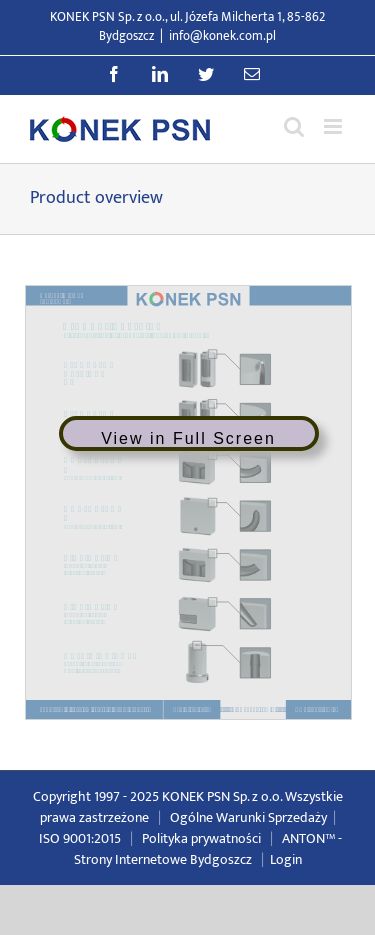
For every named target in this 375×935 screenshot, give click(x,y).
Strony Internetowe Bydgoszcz (163, 859)
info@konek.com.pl (222, 36)
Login (286, 859)
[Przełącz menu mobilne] (334, 126)
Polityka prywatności (201, 838)
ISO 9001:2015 (80, 838)
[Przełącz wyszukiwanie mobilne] (294, 126)
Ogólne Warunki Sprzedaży (248, 817)
